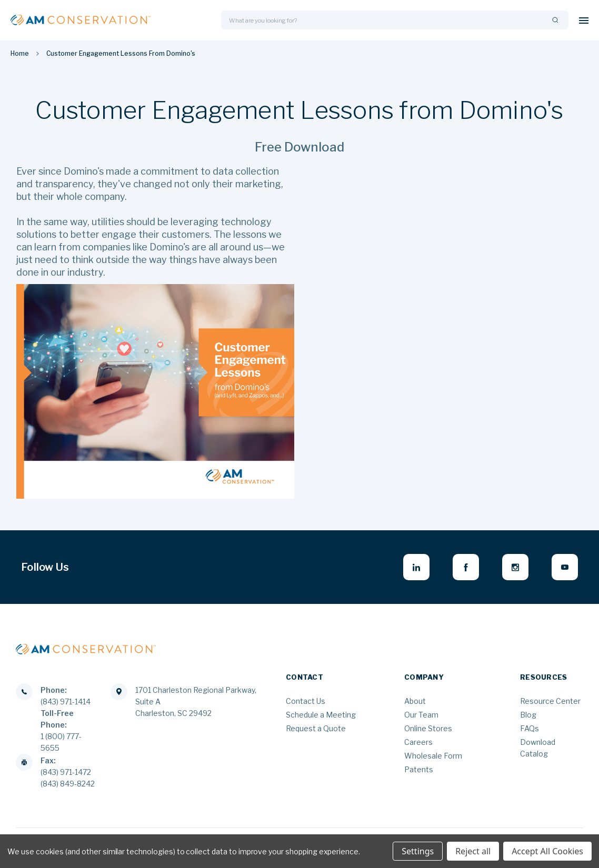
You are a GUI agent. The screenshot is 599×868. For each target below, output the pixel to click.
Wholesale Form (433, 756)
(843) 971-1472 (66, 772)
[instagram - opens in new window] (515, 567)
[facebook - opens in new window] (466, 567)
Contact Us (306, 701)
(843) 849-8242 (68, 784)
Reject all (473, 851)
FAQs (530, 728)
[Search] (555, 20)
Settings (418, 851)
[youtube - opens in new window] (565, 567)
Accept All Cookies (547, 851)
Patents (419, 769)
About (415, 701)
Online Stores (428, 728)
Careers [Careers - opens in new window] (418, 742)
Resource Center (550, 701)
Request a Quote (316, 728)
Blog (528, 715)
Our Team (421, 715)
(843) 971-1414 (66, 702)
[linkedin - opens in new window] (416, 567)
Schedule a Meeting (321, 715)
